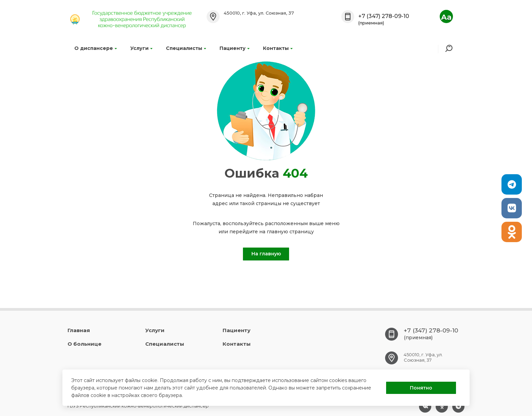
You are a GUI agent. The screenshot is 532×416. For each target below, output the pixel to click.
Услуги (141, 48)
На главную (266, 254)
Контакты (278, 48)
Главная (79, 330)
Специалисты (186, 48)
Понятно (421, 388)
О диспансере (96, 48)
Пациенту (234, 48)
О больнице (84, 344)
